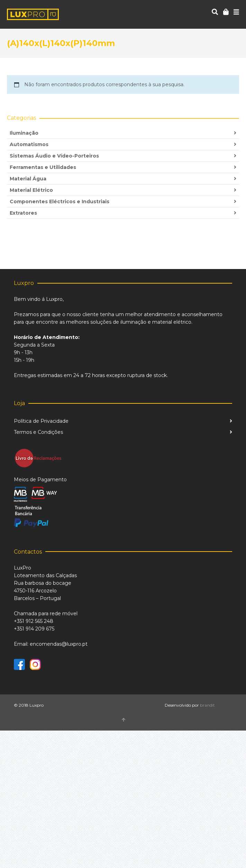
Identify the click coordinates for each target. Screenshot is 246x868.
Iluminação (24, 133)
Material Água (28, 179)
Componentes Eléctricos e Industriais (60, 202)
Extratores (23, 213)
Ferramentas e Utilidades (43, 167)
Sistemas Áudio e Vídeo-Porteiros (54, 156)
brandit (207, 705)
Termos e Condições (38, 432)
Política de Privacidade (41, 421)
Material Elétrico (31, 190)
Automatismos (29, 144)
